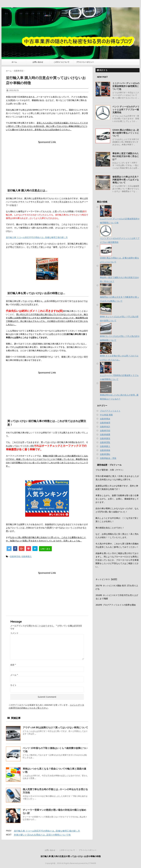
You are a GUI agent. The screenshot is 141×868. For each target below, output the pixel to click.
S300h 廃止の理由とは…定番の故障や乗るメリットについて (126, 133)
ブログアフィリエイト (110, 411)
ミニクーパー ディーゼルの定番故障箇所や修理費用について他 (126, 86)
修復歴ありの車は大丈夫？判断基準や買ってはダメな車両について (126, 180)
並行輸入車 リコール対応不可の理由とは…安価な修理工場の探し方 (37, 237)
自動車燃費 (105, 435)
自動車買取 (105, 442)
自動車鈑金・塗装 (108, 458)
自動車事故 (105, 419)
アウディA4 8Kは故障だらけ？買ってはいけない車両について (55, 727)
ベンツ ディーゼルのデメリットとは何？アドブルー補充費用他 (126, 110)
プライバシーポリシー (85, 62)
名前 (13, 665)
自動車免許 (105, 427)
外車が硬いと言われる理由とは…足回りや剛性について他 (42, 835)
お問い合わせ (38, 62)
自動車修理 (105, 423)
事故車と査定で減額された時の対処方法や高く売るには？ (126, 156)
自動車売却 (15, 557)
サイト (13, 685)
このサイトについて (61, 62)
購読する (102, 70)
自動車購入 (27, 557)
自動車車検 (105, 450)
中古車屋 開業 (106, 415)
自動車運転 (105, 454)
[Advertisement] (47, 164)
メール (14, 675)
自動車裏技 (105, 438)
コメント (14, 633)
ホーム (14, 62)
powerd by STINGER (87, 863)
